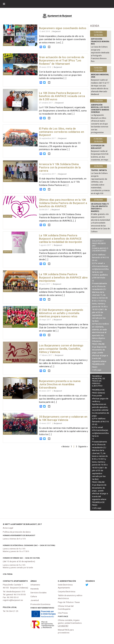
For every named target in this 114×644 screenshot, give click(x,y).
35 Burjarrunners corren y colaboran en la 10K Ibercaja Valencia (63, 418)
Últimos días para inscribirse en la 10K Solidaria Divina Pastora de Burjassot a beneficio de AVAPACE (63, 203)
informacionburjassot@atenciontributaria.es (100, 269)
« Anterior (65, 447)
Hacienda (35, 589)
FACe (66, 616)
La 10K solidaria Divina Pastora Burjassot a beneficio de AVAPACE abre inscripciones (63, 277)
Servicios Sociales (38, 593)
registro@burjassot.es (13, 600)
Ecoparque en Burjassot (98, 147)
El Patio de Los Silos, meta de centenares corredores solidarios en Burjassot (62, 132)
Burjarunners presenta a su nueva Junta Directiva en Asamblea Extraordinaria (60, 384)
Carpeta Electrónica (67, 591)
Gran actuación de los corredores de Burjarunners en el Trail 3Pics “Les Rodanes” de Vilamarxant (62, 60)
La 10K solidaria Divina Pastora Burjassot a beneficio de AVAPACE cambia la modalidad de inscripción (60, 239)
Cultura (34, 596)
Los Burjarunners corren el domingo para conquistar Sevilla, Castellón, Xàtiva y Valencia (61, 349)
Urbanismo (35, 585)
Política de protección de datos (17, 532)
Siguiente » (83, 447)
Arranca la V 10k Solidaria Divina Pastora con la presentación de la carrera (60, 167)
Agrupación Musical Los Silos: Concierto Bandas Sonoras (100, 108)
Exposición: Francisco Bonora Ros (100, 41)
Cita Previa (8, 574)
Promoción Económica (40, 604)
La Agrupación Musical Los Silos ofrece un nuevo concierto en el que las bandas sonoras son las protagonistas (100, 124)
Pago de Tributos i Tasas (69, 602)
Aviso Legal (8, 528)
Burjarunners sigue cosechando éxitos (63, 28)
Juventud (35, 600)
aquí (99, 370)
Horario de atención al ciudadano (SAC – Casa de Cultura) (29, 545)
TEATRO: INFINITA (99, 170)
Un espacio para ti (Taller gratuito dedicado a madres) (100, 207)
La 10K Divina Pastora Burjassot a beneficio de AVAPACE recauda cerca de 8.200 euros (62, 96)
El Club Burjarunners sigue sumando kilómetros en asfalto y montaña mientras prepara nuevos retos (61, 313)
